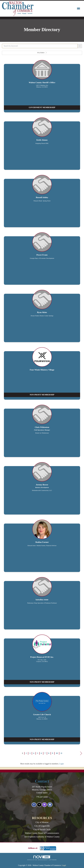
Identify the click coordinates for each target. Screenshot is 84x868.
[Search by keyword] (40, 46)
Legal (64, 865)
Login (61, 764)
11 (61, 753)
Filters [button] (42, 53)
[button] (80, 46)
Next (81, 754)
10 (57, 753)
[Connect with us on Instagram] (44, 805)
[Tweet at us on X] (39, 805)
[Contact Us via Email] (50, 805)
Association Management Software (42, 858)
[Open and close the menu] (57, 9)
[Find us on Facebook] (34, 805)
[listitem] (42, 87)
